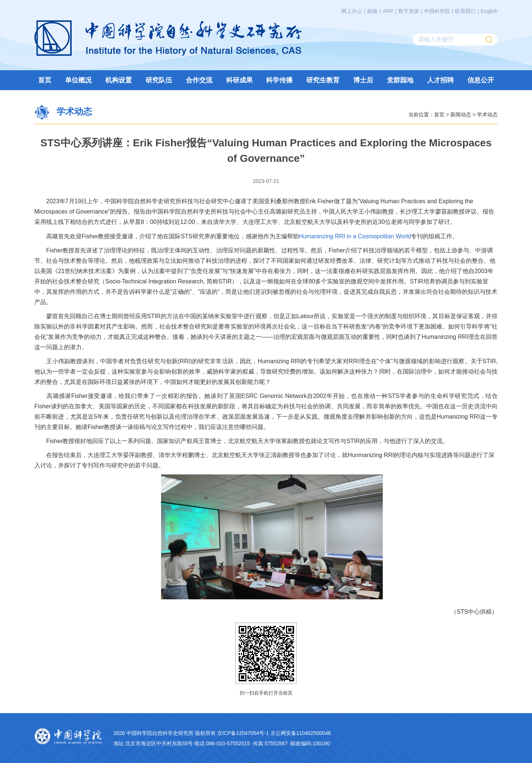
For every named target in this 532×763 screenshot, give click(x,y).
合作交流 (199, 80)
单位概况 (78, 80)
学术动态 (487, 114)
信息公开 (481, 80)
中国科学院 (437, 11)
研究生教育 (323, 80)
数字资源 (409, 11)
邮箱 (372, 11)
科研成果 (239, 80)
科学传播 (279, 80)
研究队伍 (159, 80)
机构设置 (119, 80)
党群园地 (400, 80)
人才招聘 (440, 80)
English (489, 11)
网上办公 (352, 11)
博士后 (363, 80)
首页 (45, 80)
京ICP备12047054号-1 (243, 733)
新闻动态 (461, 114)
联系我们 (465, 11)
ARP (388, 11)
